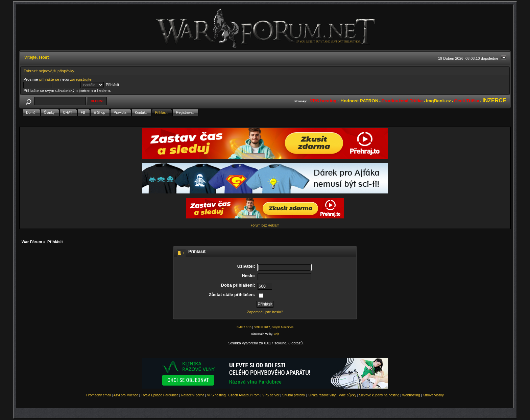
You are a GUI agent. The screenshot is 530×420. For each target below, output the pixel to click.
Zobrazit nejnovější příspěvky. (49, 71)
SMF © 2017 (262, 327)
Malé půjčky (347, 395)
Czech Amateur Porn (244, 395)
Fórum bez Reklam (265, 225)
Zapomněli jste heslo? (265, 312)
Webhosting (411, 395)
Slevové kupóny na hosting (379, 395)
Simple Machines (282, 327)
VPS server (271, 395)
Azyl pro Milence (126, 395)
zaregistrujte (81, 79)
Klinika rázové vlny (322, 395)
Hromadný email (99, 395)
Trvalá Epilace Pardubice (160, 395)
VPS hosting (216, 395)
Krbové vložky (433, 395)
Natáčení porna (193, 395)
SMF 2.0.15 (244, 327)
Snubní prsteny (294, 395)
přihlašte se (49, 79)
